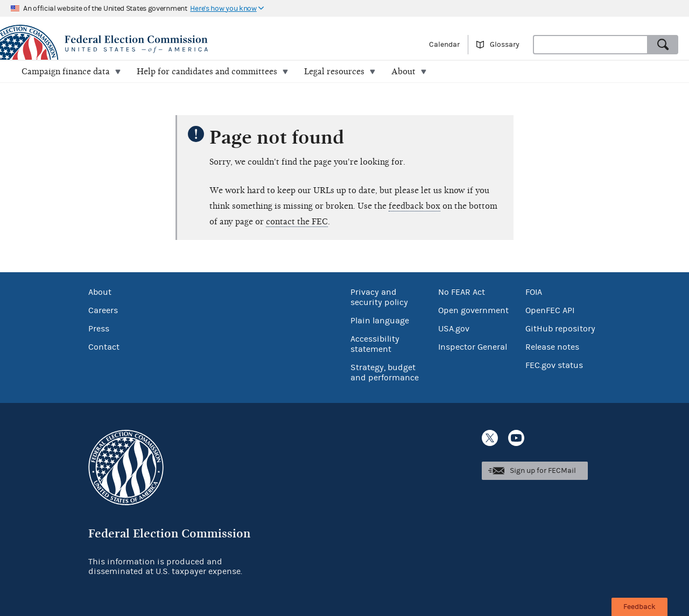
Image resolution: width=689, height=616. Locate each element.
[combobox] (590, 45)
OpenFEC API (550, 310)
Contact (104, 347)
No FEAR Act (462, 292)
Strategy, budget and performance (385, 373)
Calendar (444, 45)
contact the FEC (297, 222)
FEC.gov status (554, 365)
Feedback (639, 607)
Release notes (552, 347)
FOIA (534, 292)
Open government (473, 310)
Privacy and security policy (379, 297)
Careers (103, 310)
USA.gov (454, 329)
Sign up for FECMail (543, 471)
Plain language (380, 321)
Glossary (505, 45)
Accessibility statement (375, 344)
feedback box (414, 206)
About (100, 292)
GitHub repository (560, 329)
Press (99, 329)
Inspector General (473, 347)
